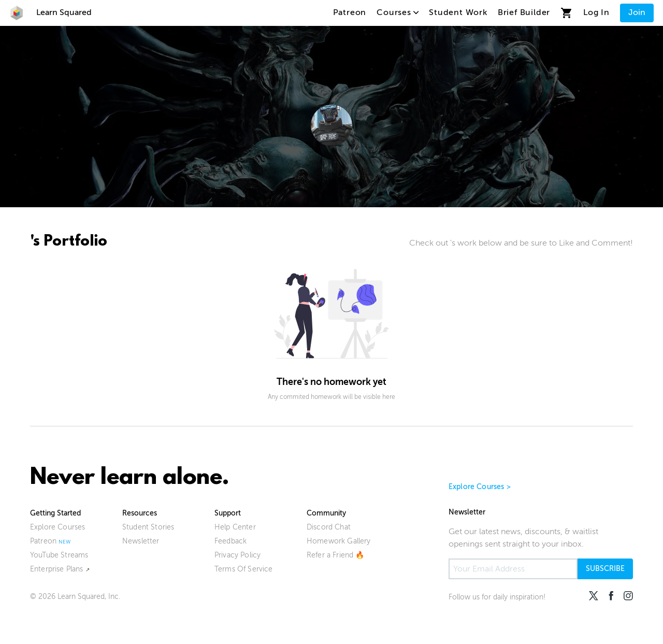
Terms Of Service (244, 569)
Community (326, 513)
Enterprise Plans (57, 569)
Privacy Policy (237, 555)
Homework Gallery (339, 541)
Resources (140, 513)
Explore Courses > (480, 487)
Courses (398, 12)
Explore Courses (57, 527)
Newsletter (141, 541)
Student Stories (148, 527)
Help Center (235, 527)
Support (228, 513)
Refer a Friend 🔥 (336, 555)
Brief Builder (524, 12)
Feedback (230, 541)
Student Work (458, 12)
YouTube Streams (59, 555)
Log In (596, 12)
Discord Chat (329, 527)
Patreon (350, 12)
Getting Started (55, 513)
